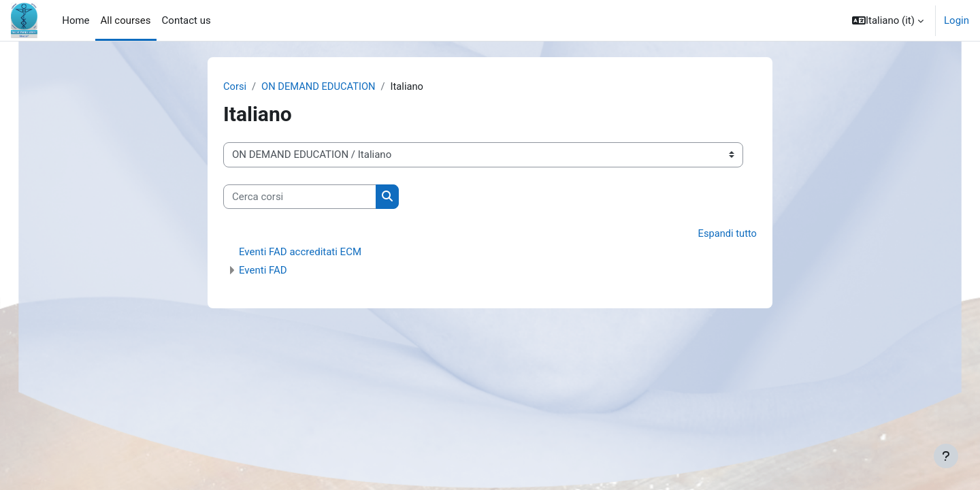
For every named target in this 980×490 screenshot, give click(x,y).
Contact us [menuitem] (186, 20)
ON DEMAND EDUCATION (320, 86)
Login (957, 20)
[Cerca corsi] (300, 197)
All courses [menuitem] (126, 20)
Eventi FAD (263, 271)
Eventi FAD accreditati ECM (300, 252)
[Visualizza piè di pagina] (946, 456)
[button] (888, 20)
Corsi (235, 86)
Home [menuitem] (76, 20)
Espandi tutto (727, 234)
